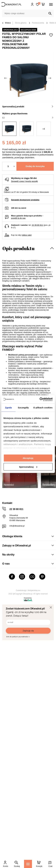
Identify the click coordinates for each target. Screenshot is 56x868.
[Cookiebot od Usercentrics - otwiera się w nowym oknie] (40, 399)
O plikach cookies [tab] (43, 408)
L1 (28, 118)
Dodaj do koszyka (35, 166)
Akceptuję (28, 458)
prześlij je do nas (18, 218)
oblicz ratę (27, 235)
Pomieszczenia (38, 23)
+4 (44, 129)
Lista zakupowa (39, 3)
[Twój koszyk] (43, 4)
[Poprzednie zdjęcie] (6, 78)
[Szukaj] (50, 14)
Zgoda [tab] (8, 408)
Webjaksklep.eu (34, 590)
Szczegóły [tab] (23, 408)
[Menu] (28, 864)
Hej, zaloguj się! (32, 4)
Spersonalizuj (28, 467)
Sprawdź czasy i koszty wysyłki (24, 181)
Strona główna (21, 23)
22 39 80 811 (37, 225)
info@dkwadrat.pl (17, 526)
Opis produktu (18, 248)
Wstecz (7, 23)
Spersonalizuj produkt (28, 107)
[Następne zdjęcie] (50, 78)
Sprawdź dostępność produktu (25, 200)
